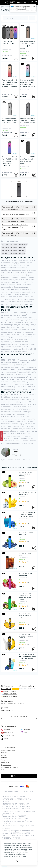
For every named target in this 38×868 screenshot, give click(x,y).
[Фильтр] (2, 436)
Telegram (25, 729)
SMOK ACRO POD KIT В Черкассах (13, 253)
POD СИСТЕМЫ (10, 7)
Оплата (4, 755)
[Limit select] (32, 18)
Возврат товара (6, 760)
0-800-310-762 (6, 689)
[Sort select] (16, 18)
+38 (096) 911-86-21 (10, 694)
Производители (6, 765)
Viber (24, 732)
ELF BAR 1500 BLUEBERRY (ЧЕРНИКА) (27, 534)
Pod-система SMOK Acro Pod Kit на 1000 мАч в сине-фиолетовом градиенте (10, 161)
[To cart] (16, 58)
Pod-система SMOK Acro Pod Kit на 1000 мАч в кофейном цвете (28, 45)
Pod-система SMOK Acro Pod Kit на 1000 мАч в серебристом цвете (10, 122)
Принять (19, 861)
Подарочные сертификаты (10, 767)
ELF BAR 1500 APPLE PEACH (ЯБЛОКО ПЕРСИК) (25, 474)
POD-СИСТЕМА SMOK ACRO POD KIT (9, 44)
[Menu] (2, 2)
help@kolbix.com (7, 710)
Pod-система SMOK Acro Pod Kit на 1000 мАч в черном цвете (28, 160)
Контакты (4, 758)
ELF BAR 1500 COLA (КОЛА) (25, 554)
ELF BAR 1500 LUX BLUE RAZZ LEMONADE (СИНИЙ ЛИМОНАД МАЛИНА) (27, 656)
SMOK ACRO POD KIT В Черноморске (14, 244)
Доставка (4, 753)
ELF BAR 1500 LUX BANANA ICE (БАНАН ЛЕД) (26, 616)
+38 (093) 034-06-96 (10, 696)
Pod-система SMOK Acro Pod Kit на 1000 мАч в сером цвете (28, 121)
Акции (3, 770)
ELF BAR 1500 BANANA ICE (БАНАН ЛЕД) (27, 493)
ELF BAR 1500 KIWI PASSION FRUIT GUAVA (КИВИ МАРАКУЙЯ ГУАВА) (26, 596)
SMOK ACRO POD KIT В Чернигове (14, 247)
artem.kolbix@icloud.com (19, 819)
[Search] (32, 2)
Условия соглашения (8, 750)
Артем (15, 452)
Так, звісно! (21, 9)
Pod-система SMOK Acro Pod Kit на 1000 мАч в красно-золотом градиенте (10, 83)
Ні (29, 9)
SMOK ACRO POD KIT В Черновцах (14, 250)
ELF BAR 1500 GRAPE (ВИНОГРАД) (26, 574)
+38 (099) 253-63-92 (10, 691)
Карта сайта (5, 762)
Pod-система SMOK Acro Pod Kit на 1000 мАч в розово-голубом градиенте (28, 83)
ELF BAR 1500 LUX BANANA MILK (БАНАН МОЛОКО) (26, 636)
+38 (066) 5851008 (19, 816)
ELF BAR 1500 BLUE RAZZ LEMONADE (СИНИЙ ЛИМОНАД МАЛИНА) (27, 515)
